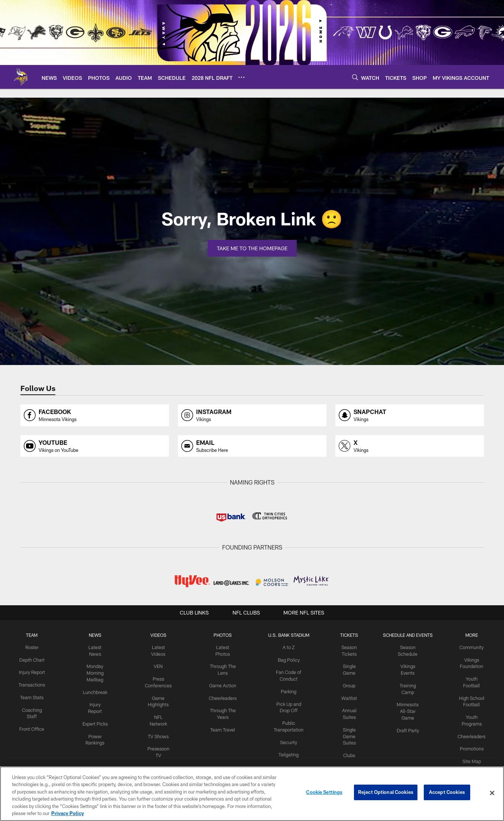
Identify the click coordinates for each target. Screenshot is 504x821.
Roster (31, 647)
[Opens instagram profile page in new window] (252, 415)
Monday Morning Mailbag (95, 666)
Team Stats (31, 702)
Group (348, 684)
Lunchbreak (95, 684)
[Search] (355, 77)
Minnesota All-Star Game (409, 709)
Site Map (472, 758)
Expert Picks (95, 708)
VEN (159, 666)
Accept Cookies (447, 793)
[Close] (492, 793)
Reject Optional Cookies (386, 793)
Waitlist (348, 696)
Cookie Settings (324, 793)
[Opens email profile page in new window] (252, 446)
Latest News (95, 647)
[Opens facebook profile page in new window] (95, 415)
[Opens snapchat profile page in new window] (410, 415)
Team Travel (222, 727)
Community (472, 647)
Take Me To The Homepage (252, 248)
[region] (252, 794)
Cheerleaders (221, 696)
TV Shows (159, 727)
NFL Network (159, 715)
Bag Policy (286, 659)
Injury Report (95, 696)
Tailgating (286, 751)
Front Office (31, 733)
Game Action (221, 684)
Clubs (348, 752)
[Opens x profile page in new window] (410, 446)
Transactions (31, 690)
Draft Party (408, 727)
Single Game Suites (348, 733)
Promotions (472, 745)
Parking (286, 690)
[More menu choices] (241, 77)
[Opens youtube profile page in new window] (95, 446)
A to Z (286, 647)
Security (286, 739)
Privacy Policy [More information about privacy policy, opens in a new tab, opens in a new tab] (68, 813)
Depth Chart (31, 659)
